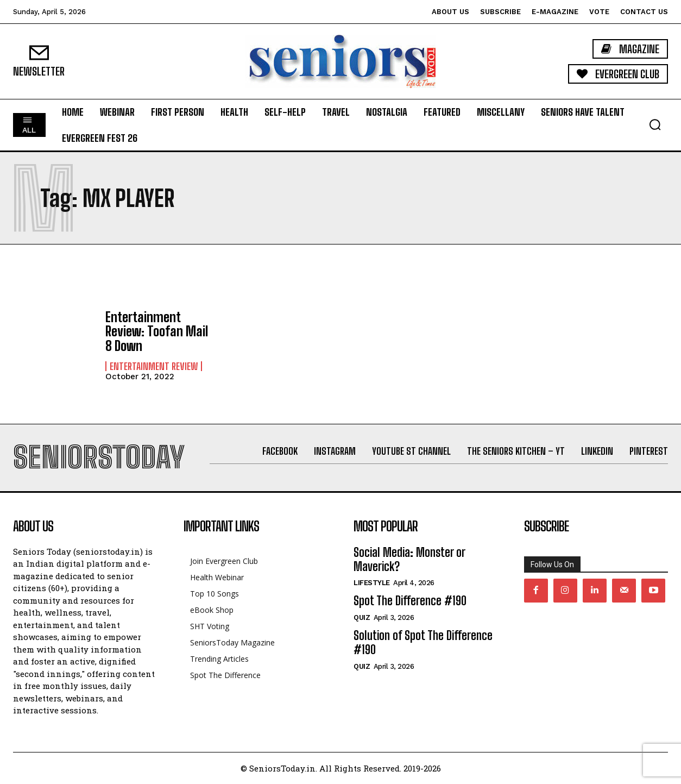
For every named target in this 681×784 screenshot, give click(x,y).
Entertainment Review (154, 366)
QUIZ (362, 617)
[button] (655, 124)
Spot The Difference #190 (410, 601)
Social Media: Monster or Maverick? (409, 559)
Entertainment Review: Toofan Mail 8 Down (157, 331)
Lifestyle (372, 583)
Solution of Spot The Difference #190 (423, 642)
